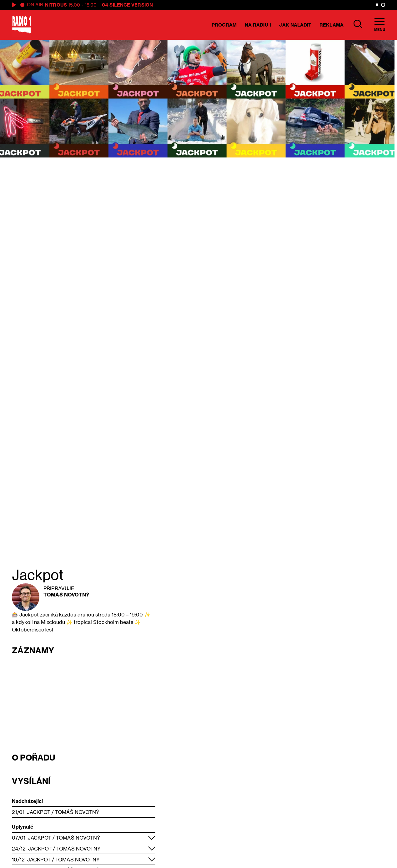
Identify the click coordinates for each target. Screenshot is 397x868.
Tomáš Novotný (66, 595)
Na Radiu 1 (258, 25)
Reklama (332, 25)
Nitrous (56, 5)
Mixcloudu (53, 622)
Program (224, 25)
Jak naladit (295, 25)
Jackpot (39, 812)
